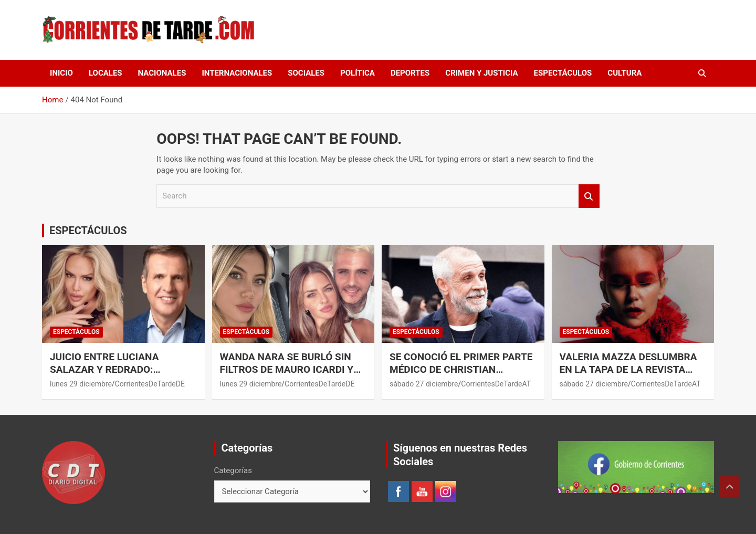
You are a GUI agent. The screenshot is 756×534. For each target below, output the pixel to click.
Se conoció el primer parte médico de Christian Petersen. (461, 370)
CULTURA (624, 73)
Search (589, 196)
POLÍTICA (358, 73)
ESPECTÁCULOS (563, 73)
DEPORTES (410, 73)
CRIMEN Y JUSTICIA (481, 73)
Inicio (61, 73)
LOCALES (106, 73)
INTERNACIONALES (237, 73)
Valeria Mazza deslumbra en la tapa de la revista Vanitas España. (628, 370)
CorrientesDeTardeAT (496, 384)
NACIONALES (162, 73)
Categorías (233, 470)
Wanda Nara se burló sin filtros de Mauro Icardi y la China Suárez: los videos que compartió (293, 376)
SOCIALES (306, 73)
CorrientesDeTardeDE (150, 384)
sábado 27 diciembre (424, 384)
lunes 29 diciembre (81, 384)
